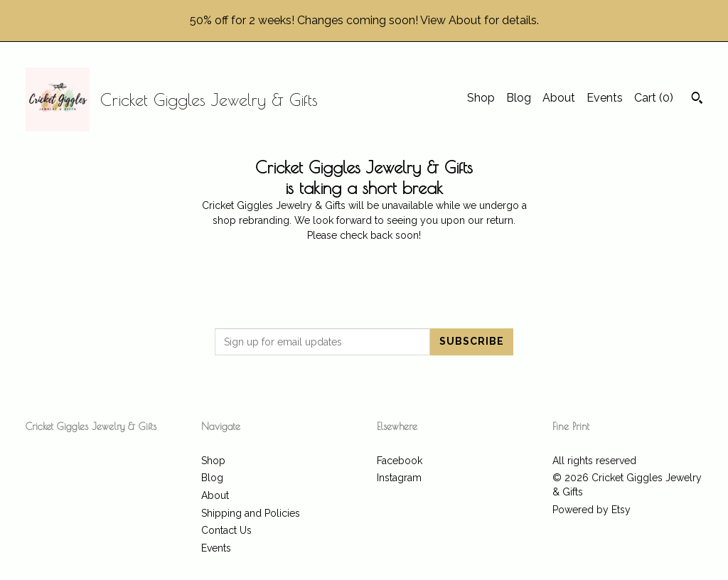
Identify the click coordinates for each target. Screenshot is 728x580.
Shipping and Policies (251, 513)
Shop (481, 98)
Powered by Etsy (591, 510)
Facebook (400, 461)
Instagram (399, 478)
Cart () (654, 98)
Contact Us (226, 530)
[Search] (697, 100)
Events (605, 98)
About (559, 98)
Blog (519, 98)
